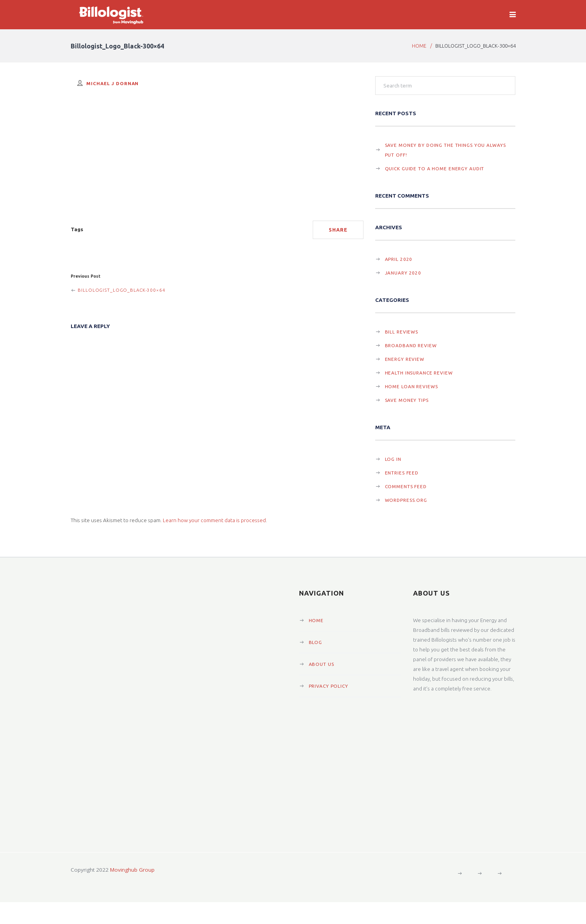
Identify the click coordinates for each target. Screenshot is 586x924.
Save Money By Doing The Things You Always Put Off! (445, 150)
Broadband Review (411, 345)
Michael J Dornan (112, 83)
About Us (321, 664)
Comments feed (406, 486)
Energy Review (405, 359)
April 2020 (399, 259)
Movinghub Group (132, 870)
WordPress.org (406, 500)
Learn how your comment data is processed (214, 520)
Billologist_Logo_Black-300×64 (118, 290)
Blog (316, 642)
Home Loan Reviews (411, 386)
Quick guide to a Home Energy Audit (435, 169)
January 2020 (403, 273)
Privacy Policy (329, 686)
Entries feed (402, 473)
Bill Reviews (402, 332)
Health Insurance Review (419, 373)
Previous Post (85, 276)
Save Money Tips (407, 400)
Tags (77, 229)
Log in (393, 459)
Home (419, 46)
